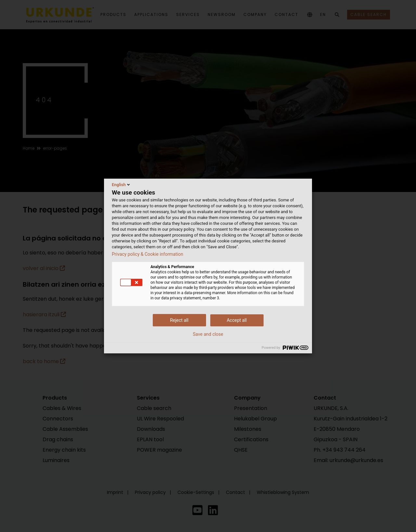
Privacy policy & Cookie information (148, 254)
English (121, 184)
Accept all (237, 320)
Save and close (208, 334)
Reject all (179, 320)
